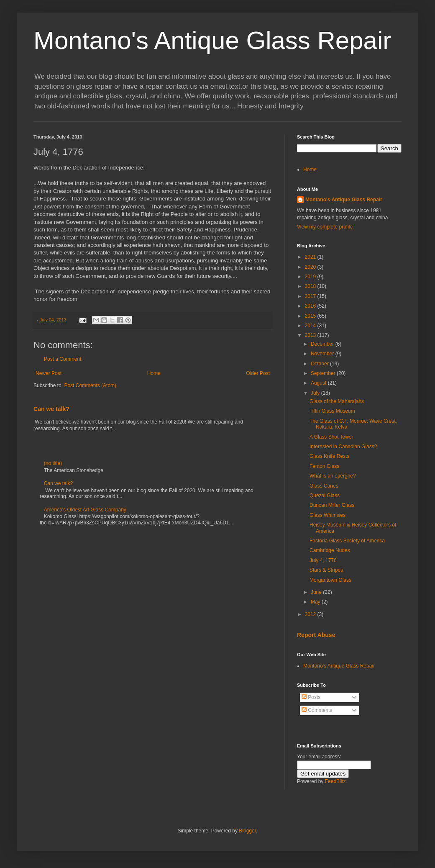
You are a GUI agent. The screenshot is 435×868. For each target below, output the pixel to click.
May (316, 602)
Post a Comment (63, 359)
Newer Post (49, 373)
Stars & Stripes (326, 570)
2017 (311, 296)
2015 (311, 316)
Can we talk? (51, 409)
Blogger (247, 831)
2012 (311, 614)
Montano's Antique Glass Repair (212, 40)
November (323, 354)
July (316, 393)
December (323, 344)
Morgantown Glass (330, 580)
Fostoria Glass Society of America (347, 541)
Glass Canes (324, 486)
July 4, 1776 (323, 560)
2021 (311, 257)
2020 (311, 267)
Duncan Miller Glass (332, 505)
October (320, 364)
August (319, 383)
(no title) (53, 463)
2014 (311, 326)
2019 (311, 277)
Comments (317, 710)
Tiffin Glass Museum (332, 411)
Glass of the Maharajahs (337, 401)
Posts (311, 697)
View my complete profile (325, 227)
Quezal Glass (325, 496)
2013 (311, 335)
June (317, 592)
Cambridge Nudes (330, 550)
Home (154, 373)
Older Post (258, 373)
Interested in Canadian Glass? (343, 447)
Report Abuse (316, 635)
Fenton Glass (324, 466)
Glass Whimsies (328, 515)
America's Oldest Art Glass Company (85, 510)
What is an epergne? (333, 476)
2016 (311, 306)
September (324, 373)
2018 (311, 286)
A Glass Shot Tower (331, 437)
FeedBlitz (335, 781)
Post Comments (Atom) (90, 385)
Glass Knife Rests (329, 456)
